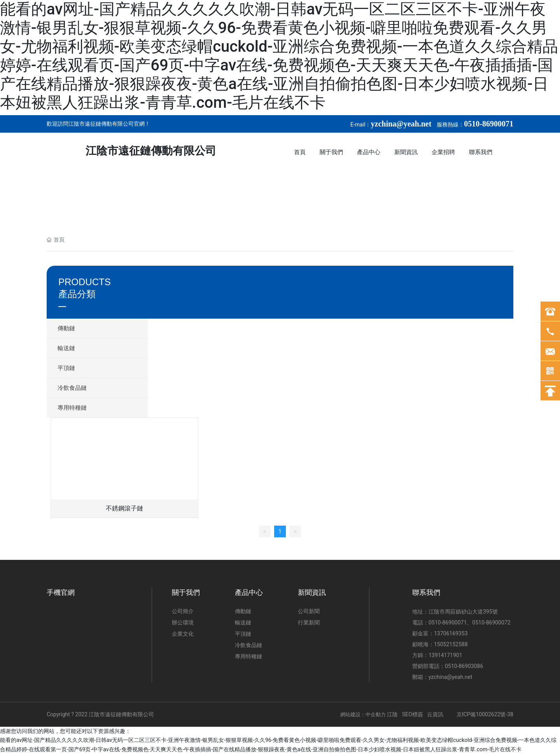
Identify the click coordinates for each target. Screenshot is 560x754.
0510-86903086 (464, 666)
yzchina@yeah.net (451, 677)
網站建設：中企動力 (364, 715)
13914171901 (445, 655)
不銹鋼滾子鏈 (124, 508)
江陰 (392, 714)
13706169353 (451, 633)
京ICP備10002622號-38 (485, 714)
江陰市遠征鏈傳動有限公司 (151, 151)
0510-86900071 (448, 622)
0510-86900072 (491, 622)
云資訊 (436, 714)
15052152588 (451, 644)
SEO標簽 (413, 714)
